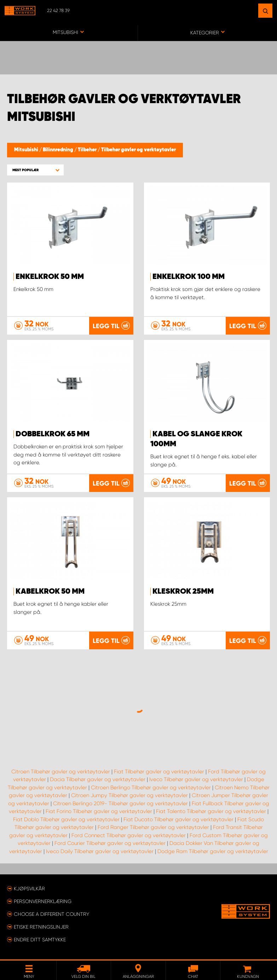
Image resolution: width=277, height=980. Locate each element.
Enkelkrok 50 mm (50, 277)
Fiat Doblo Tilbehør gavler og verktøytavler (66, 819)
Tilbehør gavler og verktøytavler (138, 150)
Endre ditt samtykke (40, 940)
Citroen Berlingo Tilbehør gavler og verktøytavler (151, 788)
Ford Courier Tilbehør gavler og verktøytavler (110, 843)
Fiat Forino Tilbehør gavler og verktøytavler (99, 811)
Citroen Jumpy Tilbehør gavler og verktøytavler (129, 795)
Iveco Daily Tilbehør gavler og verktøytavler (100, 851)
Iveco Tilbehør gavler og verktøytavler (196, 779)
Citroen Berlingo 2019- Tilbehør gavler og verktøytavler (120, 803)
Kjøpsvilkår (29, 889)
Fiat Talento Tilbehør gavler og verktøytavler (211, 811)
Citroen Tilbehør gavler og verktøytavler (61, 772)
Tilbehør (88, 150)
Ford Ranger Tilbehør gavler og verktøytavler (153, 827)
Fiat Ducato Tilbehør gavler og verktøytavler (178, 819)
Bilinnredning (59, 150)
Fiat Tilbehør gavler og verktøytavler (159, 772)
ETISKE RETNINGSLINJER (41, 927)
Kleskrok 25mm (183, 592)
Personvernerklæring (43, 901)
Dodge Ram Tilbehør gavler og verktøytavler (213, 851)
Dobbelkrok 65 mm (53, 434)
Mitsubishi (27, 150)
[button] (35, 170)
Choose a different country (51, 914)
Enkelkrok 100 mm (189, 277)
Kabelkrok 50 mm (50, 592)
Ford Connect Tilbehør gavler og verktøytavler (129, 835)
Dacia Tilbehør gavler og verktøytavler (98, 779)
